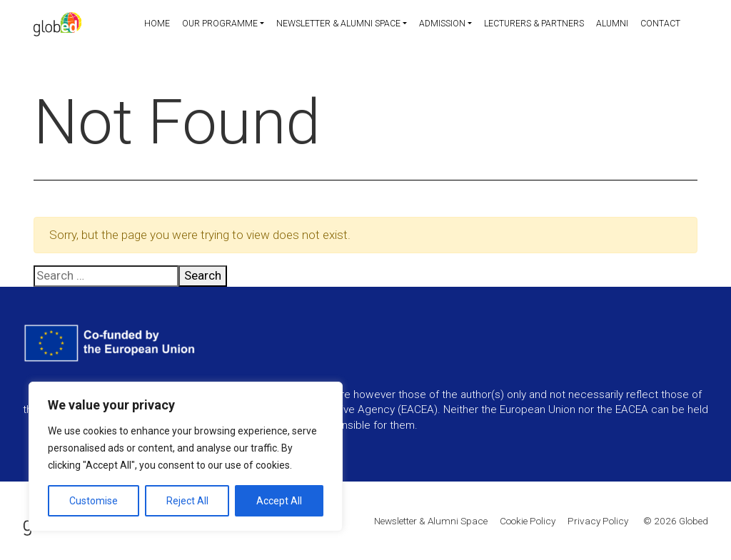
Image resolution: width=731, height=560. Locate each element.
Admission (436, 25)
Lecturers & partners (530, 25)
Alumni (610, 25)
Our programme (209, 25)
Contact (660, 25)
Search (203, 275)
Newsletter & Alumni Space (330, 25)
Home (146, 25)
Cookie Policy (528, 521)
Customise (94, 501)
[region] (186, 457)
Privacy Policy (598, 521)
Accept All (279, 501)
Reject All (187, 501)
